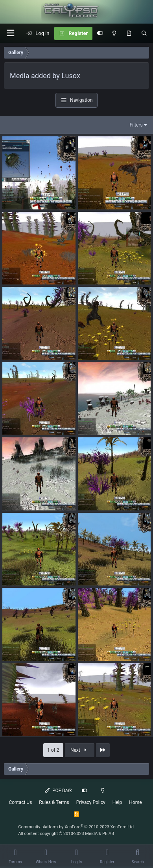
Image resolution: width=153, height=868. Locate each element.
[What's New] (129, 33)
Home (135, 802)
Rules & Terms (54, 802)
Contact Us (20, 802)
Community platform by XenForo (76, 827)
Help (117, 802)
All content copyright (66, 834)
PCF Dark (58, 791)
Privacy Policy (91, 802)
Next (79, 750)
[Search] (144, 33)
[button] (10, 33)
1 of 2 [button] (53, 750)
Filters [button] (136, 125)
